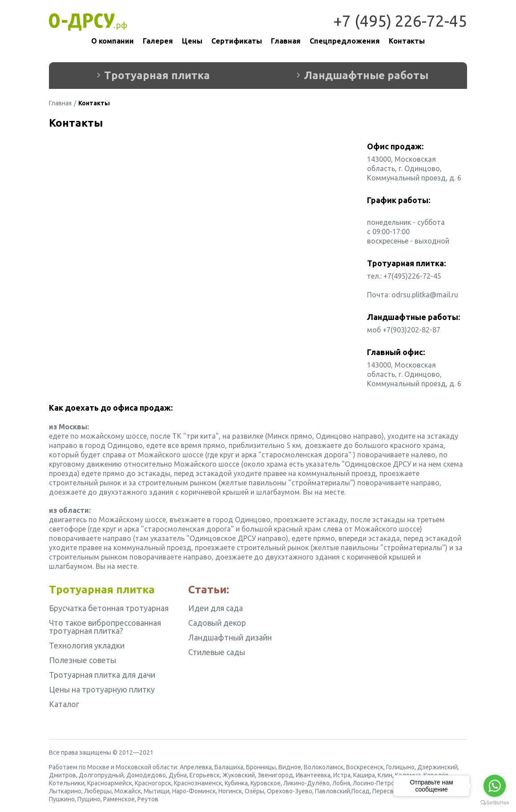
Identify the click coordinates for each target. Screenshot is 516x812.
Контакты (407, 41)
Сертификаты (237, 41)
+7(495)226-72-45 (412, 276)
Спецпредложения (345, 41)
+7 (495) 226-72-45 (400, 21)
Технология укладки (87, 645)
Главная (286, 41)
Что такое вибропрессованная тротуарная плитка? (105, 627)
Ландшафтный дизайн (230, 637)
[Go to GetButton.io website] (495, 803)
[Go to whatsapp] (495, 786)
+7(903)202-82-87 (411, 330)
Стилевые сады (217, 652)
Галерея (158, 41)
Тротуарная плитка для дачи (102, 675)
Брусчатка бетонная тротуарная (109, 608)
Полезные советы (83, 660)
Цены (192, 41)
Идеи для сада (216, 608)
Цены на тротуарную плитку (102, 689)
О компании (113, 41)
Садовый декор (217, 623)
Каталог (64, 704)
